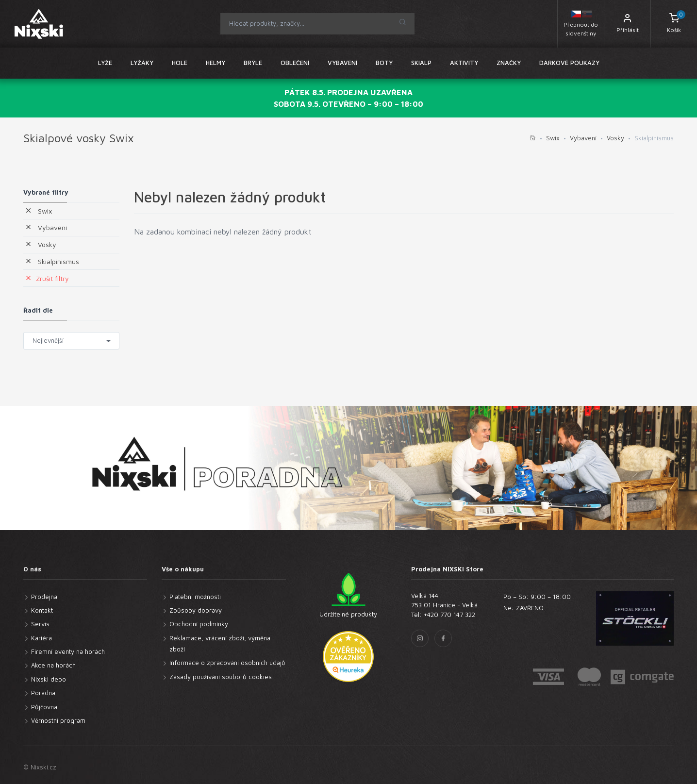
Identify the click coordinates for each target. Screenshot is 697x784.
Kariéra (41, 638)
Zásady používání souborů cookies (221, 677)
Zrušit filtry (47, 278)
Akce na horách (53, 665)
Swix (553, 138)
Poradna (43, 693)
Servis (40, 624)
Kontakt (42, 610)
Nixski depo (49, 679)
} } (71, 341)
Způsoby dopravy (196, 610)
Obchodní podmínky (199, 624)
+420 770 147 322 (449, 615)
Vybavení (583, 138)
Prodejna (44, 597)
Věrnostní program (58, 720)
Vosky (615, 138)
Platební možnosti (195, 597)
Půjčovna (44, 707)
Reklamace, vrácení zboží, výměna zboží (220, 643)
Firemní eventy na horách (68, 651)
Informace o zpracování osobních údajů (227, 663)
